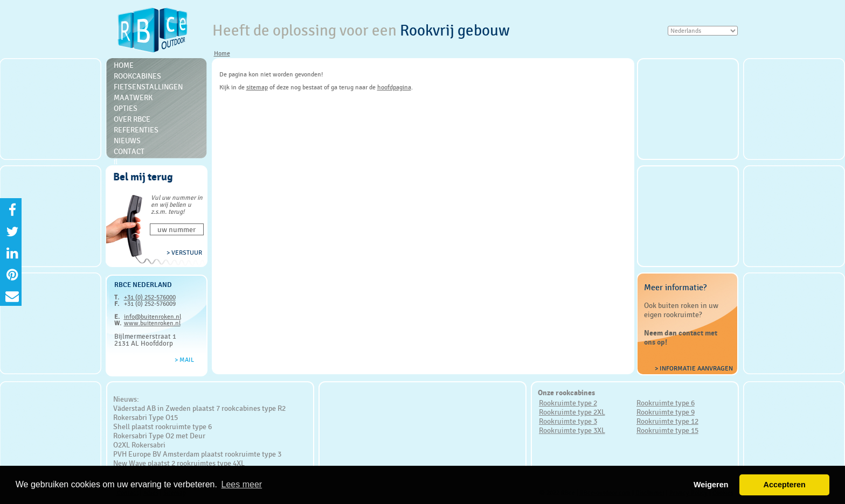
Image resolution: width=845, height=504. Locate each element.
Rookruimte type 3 (568, 421)
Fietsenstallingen (148, 87)
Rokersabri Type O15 (146, 417)
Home (222, 53)
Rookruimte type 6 (666, 403)
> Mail (184, 360)
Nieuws (127, 141)
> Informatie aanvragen (694, 368)
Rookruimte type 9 (666, 412)
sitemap (257, 87)
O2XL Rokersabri (139, 445)
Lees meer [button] (242, 484)
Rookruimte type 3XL (572, 430)
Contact (129, 151)
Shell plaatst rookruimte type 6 (162, 426)
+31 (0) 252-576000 (150, 297)
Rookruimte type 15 (667, 430)
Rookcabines (137, 76)
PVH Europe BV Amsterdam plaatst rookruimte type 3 (197, 454)
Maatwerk (133, 97)
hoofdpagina (394, 87)
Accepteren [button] (784, 485)
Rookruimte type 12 (667, 421)
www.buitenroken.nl (152, 323)
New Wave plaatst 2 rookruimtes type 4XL (179, 463)
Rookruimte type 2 (568, 403)
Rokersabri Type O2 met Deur (159, 436)
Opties (126, 108)
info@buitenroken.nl (153, 317)
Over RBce (132, 119)
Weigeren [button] (711, 485)
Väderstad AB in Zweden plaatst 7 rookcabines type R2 (199, 408)
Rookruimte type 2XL (572, 412)
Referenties (136, 130)
